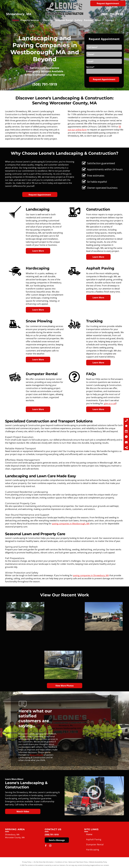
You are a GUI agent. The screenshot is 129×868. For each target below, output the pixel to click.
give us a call (110, 403)
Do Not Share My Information (44, 862)
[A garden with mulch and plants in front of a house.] (64, 655)
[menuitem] (16, 20)
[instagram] (50, 846)
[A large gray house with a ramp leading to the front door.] (25, 665)
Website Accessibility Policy (98, 862)
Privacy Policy (27, 862)
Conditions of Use (61, 862)
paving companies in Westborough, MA (71, 524)
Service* (90, 67)
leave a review (36, 755)
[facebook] (46, 846)
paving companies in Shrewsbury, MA (91, 575)
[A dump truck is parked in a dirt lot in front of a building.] (67, 616)
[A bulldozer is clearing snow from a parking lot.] (35, 626)
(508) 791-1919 (112, 14)
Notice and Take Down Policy (78, 862)
